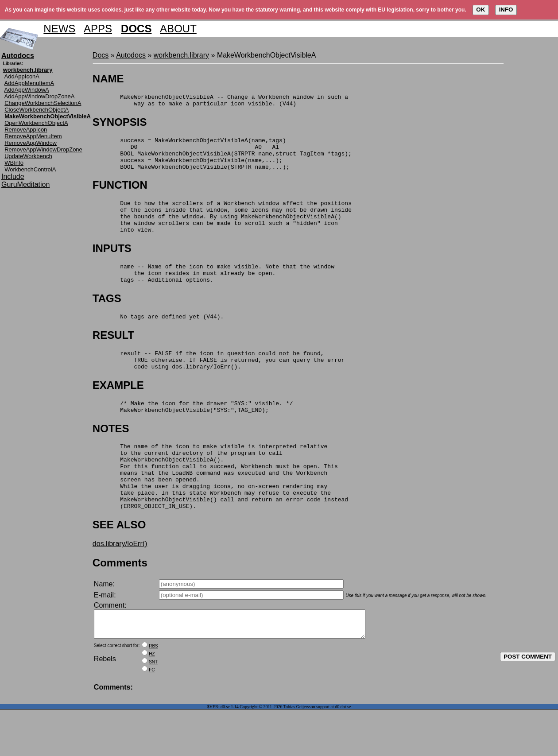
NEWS (59, 29)
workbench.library (181, 55)
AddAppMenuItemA (29, 83)
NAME (108, 79)
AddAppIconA (22, 76)
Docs (101, 55)
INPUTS (112, 264)
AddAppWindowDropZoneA (40, 96)
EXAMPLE (118, 410)
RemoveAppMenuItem (33, 136)
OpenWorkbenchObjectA (36, 123)
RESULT (113, 356)
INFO (506, 10)
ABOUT (178, 29)
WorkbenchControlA (30, 169)
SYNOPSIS (120, 125)
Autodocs (131, 55)
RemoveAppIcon (26, 130)
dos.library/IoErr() (120, 585)
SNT (153, 708)
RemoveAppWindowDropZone (43, 149)
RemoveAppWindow (31, 143)
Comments (120, 604)
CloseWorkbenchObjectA (37, 110)
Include (13, 176)
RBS (153, 692)
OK (480, 10)
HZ (152, 700)
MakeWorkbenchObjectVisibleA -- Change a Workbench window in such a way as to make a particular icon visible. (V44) (220, 102)
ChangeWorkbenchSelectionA (43, 103)
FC (152, 716)
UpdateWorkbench (28, 156)
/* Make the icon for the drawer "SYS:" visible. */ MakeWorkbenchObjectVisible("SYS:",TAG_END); (193, 434)
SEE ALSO (119, 566)
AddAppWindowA (27, 90)
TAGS (107, 318)
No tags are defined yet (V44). (158, 337)
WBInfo (14, 163)
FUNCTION (120, 194)
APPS (98, 29)
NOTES (111, 456)
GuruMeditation (25, 184)
